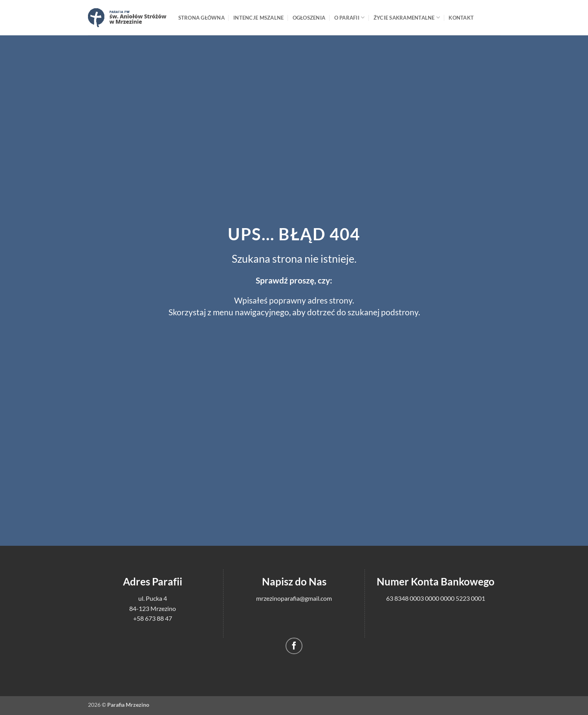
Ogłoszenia (309, 18)
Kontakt (461, 18)
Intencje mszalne (258, 18)
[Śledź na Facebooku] (294, 646)
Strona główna (201, 18)
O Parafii (350, 17)
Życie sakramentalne (407, 17)
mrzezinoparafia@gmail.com (294, 598)
